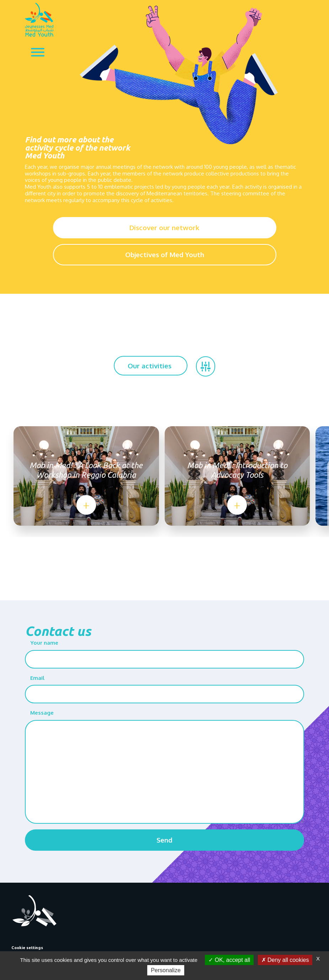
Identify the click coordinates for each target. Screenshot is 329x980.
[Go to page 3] (171, 549)
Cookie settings (27, 948)
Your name (44, 643)
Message (42, 713)
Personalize (166, 970)
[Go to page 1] (158, 549)
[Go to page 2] (165, 549)
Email (37, 678)
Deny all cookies (285, 960)
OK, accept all (229, 960)
